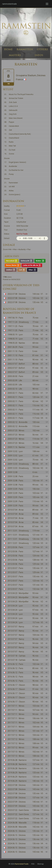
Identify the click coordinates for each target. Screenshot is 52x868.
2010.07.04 (12, 510)
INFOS (39, 55)
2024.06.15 (12, 831)
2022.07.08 (12, 294)
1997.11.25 (12, 326)
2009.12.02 (12, 451)
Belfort (22, 364)
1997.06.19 (12, 318)
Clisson (22, 685)
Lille (20, 380)
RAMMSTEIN (25, 49)
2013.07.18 (12, 656)
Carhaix (22, 656)
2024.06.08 (12, 823)
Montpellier (24, 593)
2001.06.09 (12, 347)
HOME (8, 49)
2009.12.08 (12, 472)
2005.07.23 (12, 431)
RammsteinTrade (22, 864)
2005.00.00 (12, 376)
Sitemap (40, 864)
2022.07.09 (12, 802)
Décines (22, 294)
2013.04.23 (12, 593)
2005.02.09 (12, 380)
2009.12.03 (12, 464)
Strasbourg (24, 322)
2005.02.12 (12, 422)
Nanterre (23, 760)
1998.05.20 (12, 343)
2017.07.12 (12, 735)
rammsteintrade (9, 4)
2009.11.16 (12, 447)
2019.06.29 (12, 773)
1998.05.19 (12, 335)
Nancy (21, 627)
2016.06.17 (12, 685)
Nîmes (21, 431)
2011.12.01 (12, 531)
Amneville (23, 422)
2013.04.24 (12, 606)
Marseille (23, 823)
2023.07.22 (12, 810)
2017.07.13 (12, 752)
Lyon (21, 335)
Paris (21, 318)
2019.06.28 (12, 760)
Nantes (22, 343)
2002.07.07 (12, 364)
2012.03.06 (12, 547)
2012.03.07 (12, 568)
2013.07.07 (12, 627)
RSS (33, 864)
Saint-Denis (24, 810)
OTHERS (43, 49)
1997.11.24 (12, 322)
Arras (21, 510)
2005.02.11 (12, 393)
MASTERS (15, 55)
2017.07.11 (12, 706)
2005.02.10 (12, 389)
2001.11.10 (12, 351)
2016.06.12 (12, 664)
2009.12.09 (12, 489)
